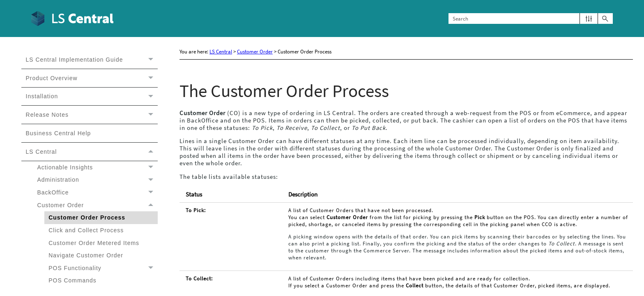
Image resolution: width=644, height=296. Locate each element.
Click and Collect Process (86, 230)
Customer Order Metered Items (94, 243)
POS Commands (72, 280)
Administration (97, 180)
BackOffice (97, 193)
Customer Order (97, 205)
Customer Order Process (87, 217)
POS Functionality (103, 268)
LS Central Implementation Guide (92, 60)
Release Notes (92, 115)
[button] (589, 19)
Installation (92, 97)
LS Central (92, 152)
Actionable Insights (97, 168)
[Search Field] (531, 19)
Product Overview (92, 78)
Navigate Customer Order (86, 255)
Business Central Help (59, 133)
